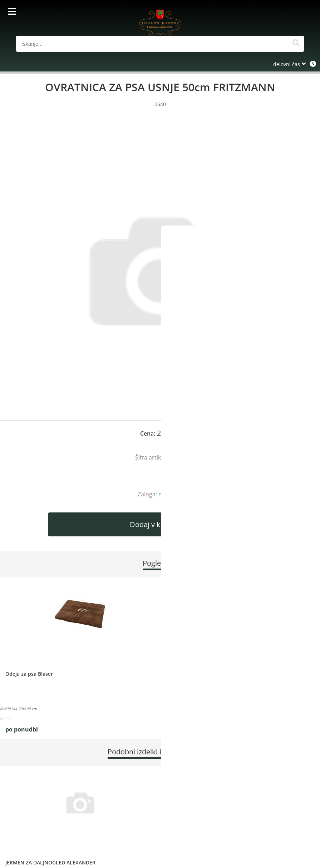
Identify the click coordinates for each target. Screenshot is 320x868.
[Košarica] (297, 13)
